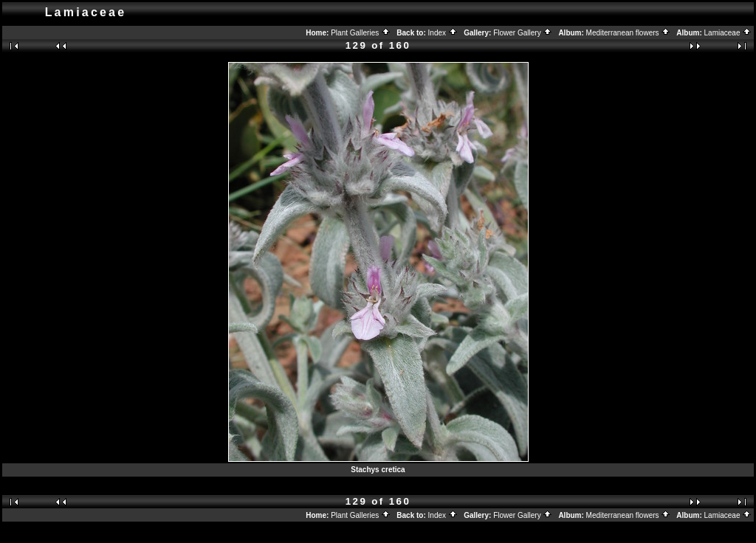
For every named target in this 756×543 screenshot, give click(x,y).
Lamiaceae (728, 33)
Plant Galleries (361, 33)
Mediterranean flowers (629, 33)
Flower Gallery (523, 33)
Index (443, 33)
